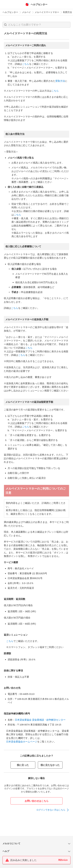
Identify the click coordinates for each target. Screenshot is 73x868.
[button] (5, 25)
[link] (53, 810)
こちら (26, 64)
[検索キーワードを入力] (39, 25)
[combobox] (36, 25)
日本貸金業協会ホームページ (22, 742)
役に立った (23, 765)
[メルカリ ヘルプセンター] (36, 4)
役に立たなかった (50, 765)
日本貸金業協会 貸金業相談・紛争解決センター (40, 720)
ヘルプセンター (10, 12)
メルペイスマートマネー (47, 12)
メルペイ (26, 12)
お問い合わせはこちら (37, 801)
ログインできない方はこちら (51, 810)
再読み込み (63, 860)
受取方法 (60, 81)
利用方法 (67, 12)
